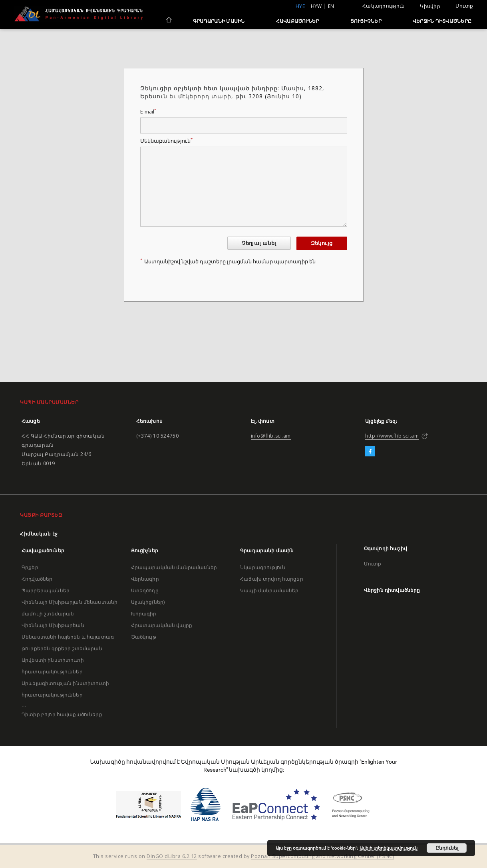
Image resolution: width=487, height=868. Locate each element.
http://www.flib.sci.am (392, 436)
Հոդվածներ (37, 579)
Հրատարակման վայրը (162, 625)
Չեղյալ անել (259, 243)
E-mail (148, 112)
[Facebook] (370, 452)
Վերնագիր (145, 579)
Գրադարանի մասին (219, 21)
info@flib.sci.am (271, 436)
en (331, 6)
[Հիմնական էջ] (168, 21)
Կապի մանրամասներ (269, 590)
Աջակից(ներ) (148, 602)
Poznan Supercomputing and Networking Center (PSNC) (322, 856)
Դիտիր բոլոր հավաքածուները (62, 714)
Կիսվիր (430, 6)
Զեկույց (322, 243)
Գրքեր (30, 567)
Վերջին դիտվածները (442, 21)
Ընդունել (447, 848)
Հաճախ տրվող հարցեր (272, 579)
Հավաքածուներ (298, 21)
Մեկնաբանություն (166, 141)
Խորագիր (144, 614)
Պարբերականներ (46, 590)
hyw (316, 6)
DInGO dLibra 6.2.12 (172, 856)
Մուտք (464, 6)
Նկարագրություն (263, 567)
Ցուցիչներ (366, 21)
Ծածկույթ (144, 637)
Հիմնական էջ (39, 534)
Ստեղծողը (145, 590)
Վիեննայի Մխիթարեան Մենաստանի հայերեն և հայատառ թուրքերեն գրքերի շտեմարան (68, 637)
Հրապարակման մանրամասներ (174, 567)
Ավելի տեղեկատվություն (389, 848)
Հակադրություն (384, 6)
